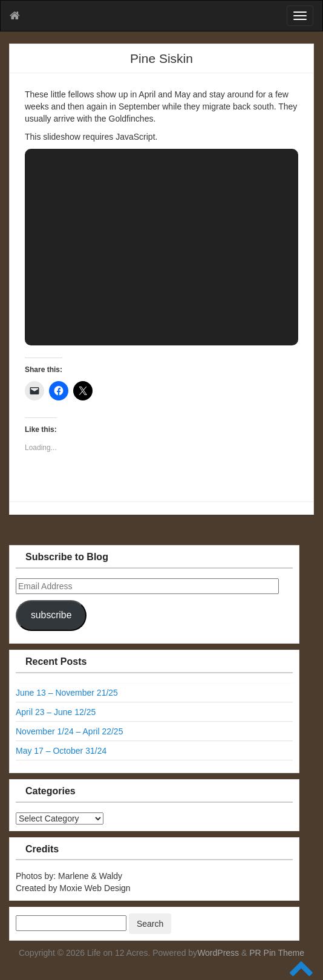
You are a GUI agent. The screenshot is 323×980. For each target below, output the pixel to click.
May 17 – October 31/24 (61, 751)
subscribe (51, 615)
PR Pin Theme (277, 953)
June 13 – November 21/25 (67, 693)
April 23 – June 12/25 (56, 712)
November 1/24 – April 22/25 (69, 731)
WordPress (218, 953)
